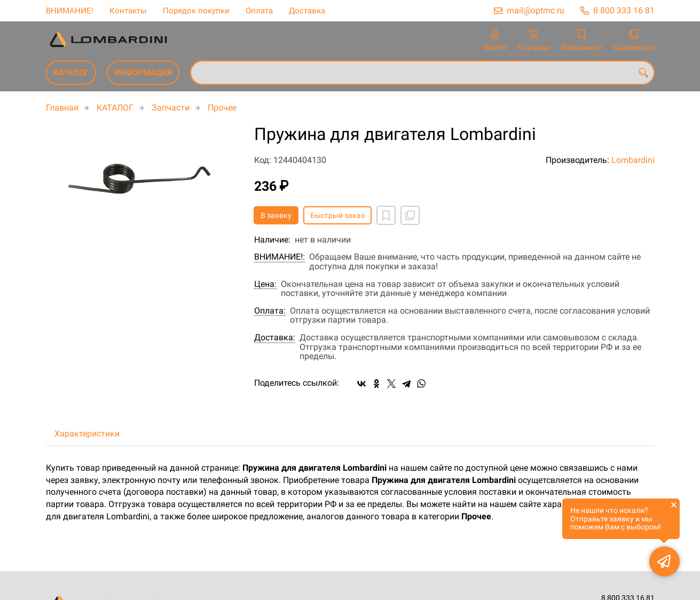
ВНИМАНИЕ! (70, 11)
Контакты (128, 11)
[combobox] (422, 73)
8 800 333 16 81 (624, 10)
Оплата (259, 11)
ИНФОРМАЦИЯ (143, 73)
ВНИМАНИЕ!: (280, 257)
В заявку (276, 215)
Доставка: (275, 338)
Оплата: (270, 311)
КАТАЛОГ (71, 73)
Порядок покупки (196, 11)
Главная (62, 108)
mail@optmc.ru (536, 10)
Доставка (307, 11)
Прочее (222, 108)
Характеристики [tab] (87, 434)
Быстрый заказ (337, 215)
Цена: (265, 284)
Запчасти (171, 108)
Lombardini (633, 160)
